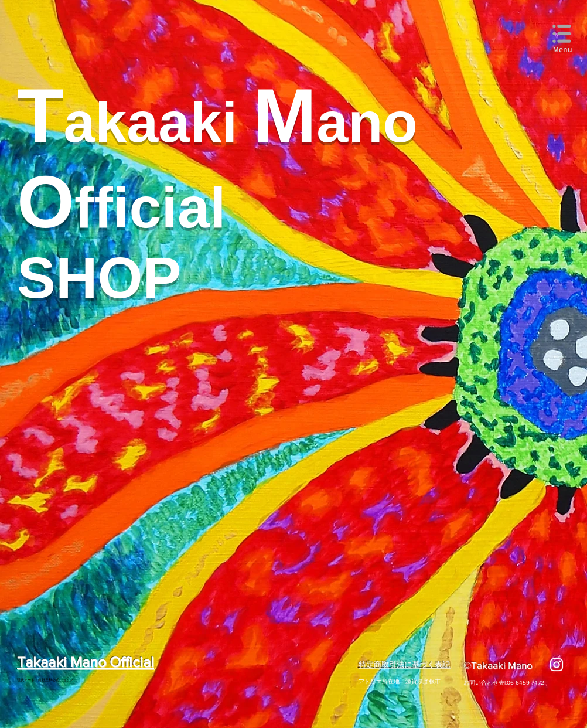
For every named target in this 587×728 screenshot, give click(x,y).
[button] (562, 34)
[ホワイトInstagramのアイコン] (557, 665)
